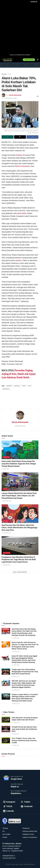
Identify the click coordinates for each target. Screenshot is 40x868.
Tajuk (21, 65)
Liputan (12, 65)
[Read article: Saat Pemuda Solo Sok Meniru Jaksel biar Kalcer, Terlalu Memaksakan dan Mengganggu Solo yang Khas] (20, 514)
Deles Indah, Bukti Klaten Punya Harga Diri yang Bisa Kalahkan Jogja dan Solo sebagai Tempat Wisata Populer (19, 464)
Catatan (6, 457)
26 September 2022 (11, 98)
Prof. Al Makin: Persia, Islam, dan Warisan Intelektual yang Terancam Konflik (24, 740)
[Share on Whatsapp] (8, 137)
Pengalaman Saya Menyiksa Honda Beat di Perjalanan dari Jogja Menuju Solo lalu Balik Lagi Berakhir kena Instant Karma (19, 560)
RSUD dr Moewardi (22, 166)
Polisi (24, 386)
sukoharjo (6, 389)
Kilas (10, 74)
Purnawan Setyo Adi (30, 382)
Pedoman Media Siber (30, 831)
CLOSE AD (34, 2)
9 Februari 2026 (6, 501)
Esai (3, 65)
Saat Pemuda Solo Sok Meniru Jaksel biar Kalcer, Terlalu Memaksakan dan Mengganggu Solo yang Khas (20, 528)
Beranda (4, 74)
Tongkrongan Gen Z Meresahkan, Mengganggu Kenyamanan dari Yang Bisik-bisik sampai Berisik (25, 672)
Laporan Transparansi (30, 837)
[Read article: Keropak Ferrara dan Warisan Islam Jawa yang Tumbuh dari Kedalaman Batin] (6, 729)
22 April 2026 (16, 704)
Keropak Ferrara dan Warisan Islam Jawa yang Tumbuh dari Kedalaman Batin (24, 729)
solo (30, 386)
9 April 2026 (15, 734)
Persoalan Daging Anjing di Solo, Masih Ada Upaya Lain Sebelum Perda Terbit (19, 374)
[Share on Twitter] (20, 137)
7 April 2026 (5, 469)
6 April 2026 (15, 745)
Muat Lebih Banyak (20, 572)
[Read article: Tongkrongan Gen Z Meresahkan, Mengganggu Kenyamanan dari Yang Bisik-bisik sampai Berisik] (6, 672)
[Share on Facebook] (32, 137)
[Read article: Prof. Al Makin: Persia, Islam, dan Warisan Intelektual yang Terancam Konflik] (6, 740)
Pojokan (31, 65)
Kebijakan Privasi (28, 834)
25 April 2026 (16, 652)
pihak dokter (22, 213)
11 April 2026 (16, 723)
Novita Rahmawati (15, 95)
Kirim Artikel (29, 60)
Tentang (5, 828)
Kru (4, 831)
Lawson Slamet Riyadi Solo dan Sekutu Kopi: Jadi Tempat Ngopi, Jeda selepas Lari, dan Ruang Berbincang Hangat (19, 496)
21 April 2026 (16, 638)
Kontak (5, 837)
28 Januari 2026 (6, 533)
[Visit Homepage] (7, 60)
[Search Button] (38, 60)
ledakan (19, 155)
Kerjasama (26, 828)
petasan (19, 260)
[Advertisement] (20, 402)
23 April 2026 (16, 677)
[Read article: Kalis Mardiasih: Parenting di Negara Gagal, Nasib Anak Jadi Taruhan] (6, 720)
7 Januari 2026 (6, 565)
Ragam (6, 521)
